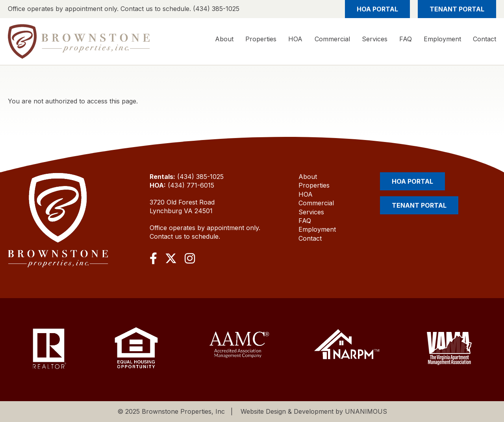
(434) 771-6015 (191, 185)
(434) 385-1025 (200, 177)
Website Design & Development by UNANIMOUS (314, 411)
